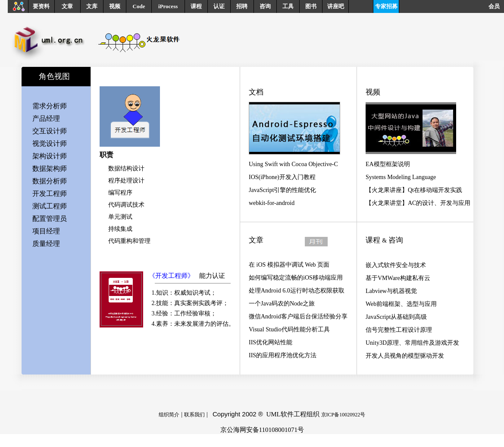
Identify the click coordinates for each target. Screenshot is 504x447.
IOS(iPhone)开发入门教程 (282, 177)
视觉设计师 (50, 143)
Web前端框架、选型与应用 (401, 304)
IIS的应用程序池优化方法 (283, 355)
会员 (496, 6)
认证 (219, 6)
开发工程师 (50, 194)
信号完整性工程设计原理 (399, 330)
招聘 (242, 6)
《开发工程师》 (171, 276)
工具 (288, 6)
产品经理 (46, 118)
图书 (311, 6)
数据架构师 (50, 168)
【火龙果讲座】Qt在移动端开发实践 (414, 190)
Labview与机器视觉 (391, 291)
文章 (67, 6)
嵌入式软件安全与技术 (396, 265)
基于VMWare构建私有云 (398, 278)
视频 (115, 6)
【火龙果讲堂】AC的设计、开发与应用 (418, 203)
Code (139, 6)
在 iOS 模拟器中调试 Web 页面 (289, 265)
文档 (256, 92)
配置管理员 (50, 219)
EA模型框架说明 (388, 164)
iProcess (168, 6)
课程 (196, 6)
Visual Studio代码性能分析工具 (289, 329)
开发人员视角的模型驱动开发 (405, 356)
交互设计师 (50, 131)
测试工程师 (50, 206)
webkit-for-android (272, 203)
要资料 (41, 6)
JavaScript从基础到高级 (396, 317)
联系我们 (194, 415)
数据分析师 (50, 181)
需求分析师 (50, 106)
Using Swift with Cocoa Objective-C (293, 164)
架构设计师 (50, 156)
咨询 (265, 6)
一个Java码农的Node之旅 (282, 304)
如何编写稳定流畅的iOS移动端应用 (296, 278)
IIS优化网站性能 (271, 342)
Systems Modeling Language (401, 177)
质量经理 (46, 244)
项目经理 (46, 231)
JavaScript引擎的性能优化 (282, 190)
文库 (92, 6)
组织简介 (169, 415)
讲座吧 (336, 6)
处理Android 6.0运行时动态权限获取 (297, 291)
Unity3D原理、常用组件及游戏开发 (412, 343)
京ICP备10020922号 (343, 415)
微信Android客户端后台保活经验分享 (298, 316)
